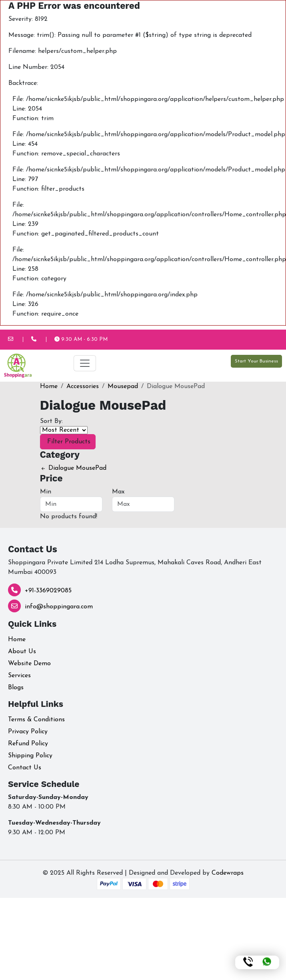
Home (49, 386)
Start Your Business (256, 361)
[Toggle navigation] (85, 363)
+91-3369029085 (48, 591)
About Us (22, 652)
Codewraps (228, 873)
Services (19, 676)
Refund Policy (28, 744)
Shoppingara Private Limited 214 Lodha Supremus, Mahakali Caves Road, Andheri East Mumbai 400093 (135, 567)
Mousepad (123, 386)
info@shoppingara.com (59, 607)
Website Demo (29, 664)
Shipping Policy (30, 756)
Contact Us (25, 768)
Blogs (16, 688)
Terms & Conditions (36, 720)
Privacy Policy (28, 732)
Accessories (83, 386)
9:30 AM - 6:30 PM (81, 339)
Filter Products (68, 442)
